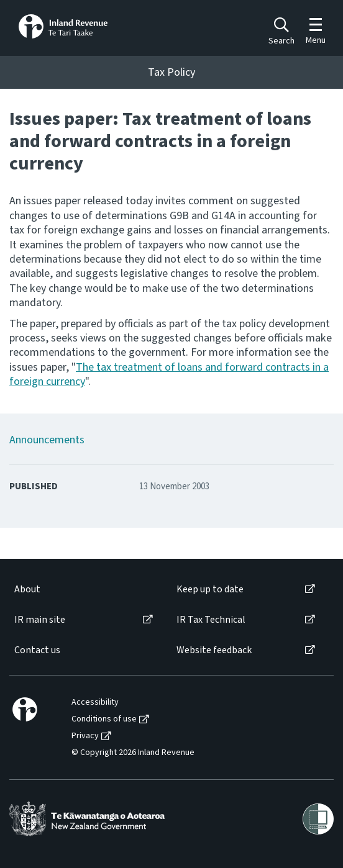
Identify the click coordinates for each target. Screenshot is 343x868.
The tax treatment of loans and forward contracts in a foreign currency (169, 374)
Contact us (37, 650)
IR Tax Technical (211, 620)
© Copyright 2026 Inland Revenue (133, 753)
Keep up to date (210, 590)
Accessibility (95, 703)
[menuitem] (83, 590)
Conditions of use (104, 719)
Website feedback (214, 650)
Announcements (47, 440)
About (27, 590)
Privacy (85, 736)
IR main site (40, 620)
